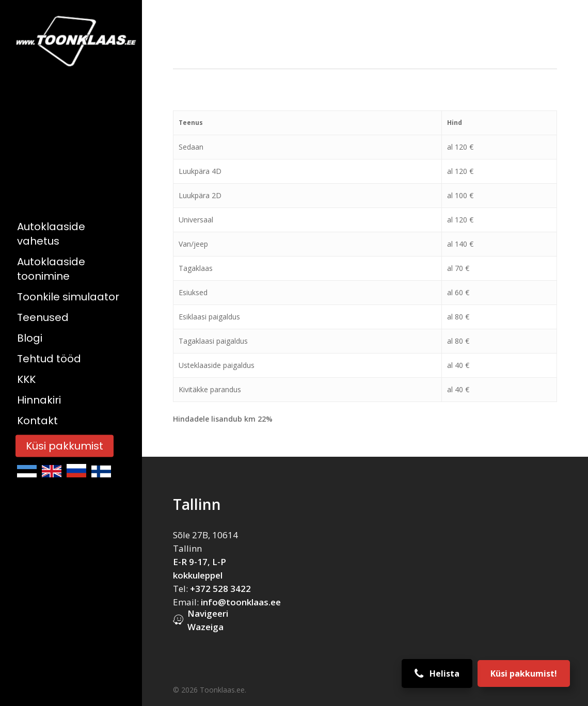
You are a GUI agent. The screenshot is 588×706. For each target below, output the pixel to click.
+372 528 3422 (220, 589)
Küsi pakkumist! (524, 673)
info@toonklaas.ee (241, 602)
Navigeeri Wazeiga (208, 620)
